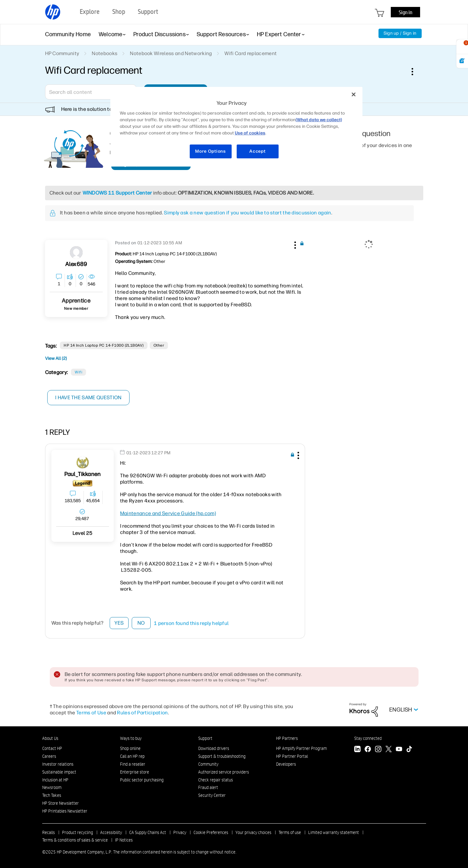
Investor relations (58, 764)
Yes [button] (119, 623)
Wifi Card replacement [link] (251, 53)
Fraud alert (208, 787)
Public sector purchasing (142, 780)
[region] (236, 127)
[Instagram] (378, 750)
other (159, 345)
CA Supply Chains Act (148, 832)
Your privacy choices (253, 832)
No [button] (141, 623)
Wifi (78, 372)
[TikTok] (409, 750)
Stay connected (368, 738)
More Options (210, 151)
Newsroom (52, 787)
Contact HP (52, 748)
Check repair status (216, 780)
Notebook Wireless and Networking (171, 53)
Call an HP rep (132, 756)
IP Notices (124, 840)
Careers (49, 756)
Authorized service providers (224, 772)
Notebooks (104, 53)
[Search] (91, 92)
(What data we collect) (319, 120)
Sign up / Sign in (400, 33)
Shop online (130, 748)
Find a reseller (133, 764)
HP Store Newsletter (61, 803)
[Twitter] (389, 750)
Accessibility (111, 832)
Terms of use (290, 832)
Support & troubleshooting (222, 756)
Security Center (212, 795)
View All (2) (56, 358)
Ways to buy (131, 738)
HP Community (62, 53)
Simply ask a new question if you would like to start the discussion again (247, 213)
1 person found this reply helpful (191, 623)
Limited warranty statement (334, 832)
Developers (286, 764)
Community (208, 764)
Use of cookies (250, 133)
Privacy (180, 832)
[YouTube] (399, 750)
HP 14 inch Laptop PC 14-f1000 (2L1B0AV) (104, 345)
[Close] (354, 94)
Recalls (49, 832)
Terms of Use (91, 713)
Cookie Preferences (211, 832)
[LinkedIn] (357, 750)
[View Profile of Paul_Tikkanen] (82, 474)
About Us (50, 738)
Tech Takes (52, 795)
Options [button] (416, 71)
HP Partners (287, 738)
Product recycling (78, 832)
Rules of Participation (142, 713)
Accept (257, 151)
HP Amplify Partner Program (301, 748)
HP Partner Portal (292, 756)
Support (205, 738)
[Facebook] (368, 750)
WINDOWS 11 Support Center (117, 193)
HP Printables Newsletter (65, 811)
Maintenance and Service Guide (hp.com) (168, 513)
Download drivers (214, 748)
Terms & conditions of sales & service (75, 840)
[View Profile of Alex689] (76, 264)
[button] (295, 244)
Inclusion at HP (55, 780)
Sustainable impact (59, 772)
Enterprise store (135, 772)
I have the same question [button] (89, 397)
